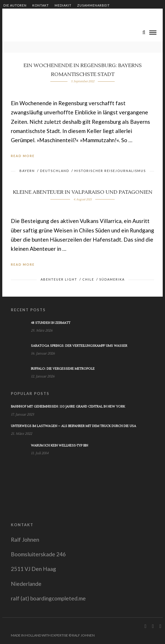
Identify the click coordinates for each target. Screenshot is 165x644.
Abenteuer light (59, 279)
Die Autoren (15, 5)
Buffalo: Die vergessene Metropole (63, 369)
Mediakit (63, 5)
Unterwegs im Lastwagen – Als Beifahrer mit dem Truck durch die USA (73, 426)
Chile (88, 279)
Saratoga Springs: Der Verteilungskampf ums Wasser (79, 346)
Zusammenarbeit (94, 5)
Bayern (27, 171)
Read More (23, 156)
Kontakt (41, 5)
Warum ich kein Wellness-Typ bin (59, 446)
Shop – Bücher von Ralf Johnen (34, 15)
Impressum (80, 15)
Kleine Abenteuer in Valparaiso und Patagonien (83, 192)
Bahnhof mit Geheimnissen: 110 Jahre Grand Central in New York (68, 407)
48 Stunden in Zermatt (51, 323)
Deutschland (55, 171)
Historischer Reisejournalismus (110, 171)
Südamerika (112, 279)
